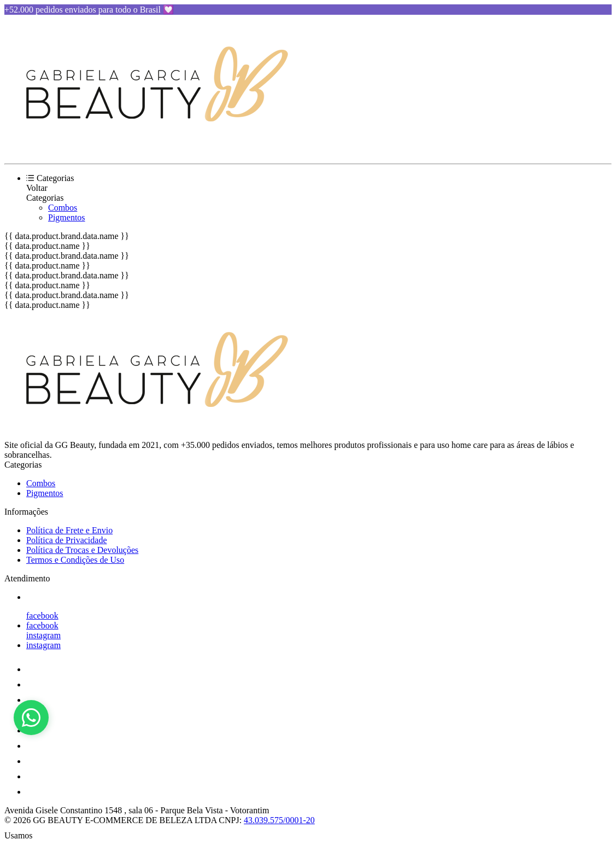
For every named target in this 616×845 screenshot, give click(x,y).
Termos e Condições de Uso (75, 560)
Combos (63, 208)
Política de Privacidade (67, 540)
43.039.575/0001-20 (279, 820)
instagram (43, 635)
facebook (42, 616)
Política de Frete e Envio (69, 530)
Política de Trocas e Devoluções (82, 550)
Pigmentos (67, 217)
